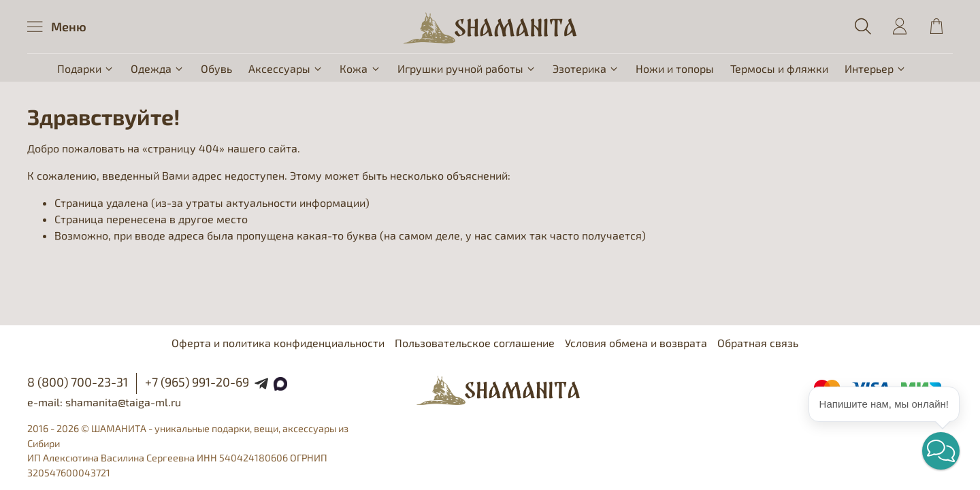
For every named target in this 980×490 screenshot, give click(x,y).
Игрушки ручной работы (467, 68)
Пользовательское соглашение (475, 343)
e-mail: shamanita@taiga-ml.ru (104, 402)
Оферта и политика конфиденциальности (278, 343)
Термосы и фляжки (779, 68)
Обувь (216, 68)
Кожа (360, 68)
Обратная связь (758, 343)
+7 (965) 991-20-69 (197, 382)
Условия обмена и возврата (636, 343)
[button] (941, 451)
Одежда (158, 68)
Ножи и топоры (675, 68)
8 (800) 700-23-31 (78, 382)
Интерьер (876, 68)
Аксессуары (286, 68)
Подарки (86, 68)
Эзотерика (586, 68)
